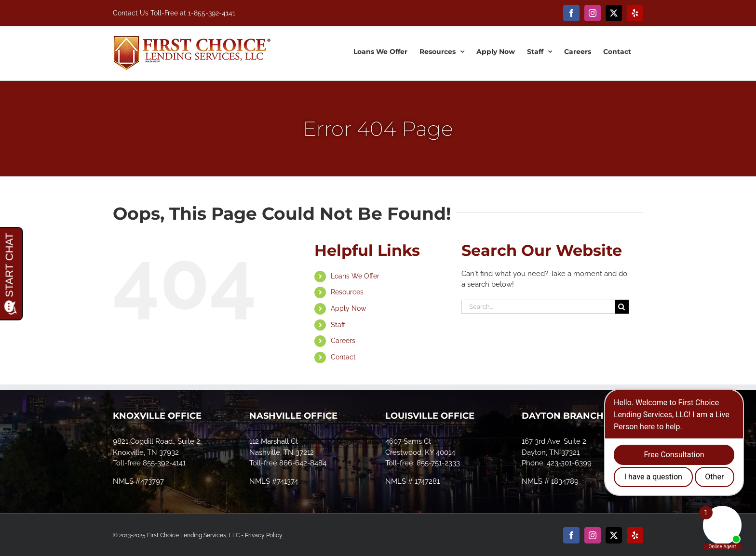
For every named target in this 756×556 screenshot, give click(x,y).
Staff (338, 325)
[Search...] (538, 307)
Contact (343, 357)
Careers (343, 341)
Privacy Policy (264, 535)
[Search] (622, 307)
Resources (347, 292)
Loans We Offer (355, 276)
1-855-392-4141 (212, 13)
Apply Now (348, 308)
